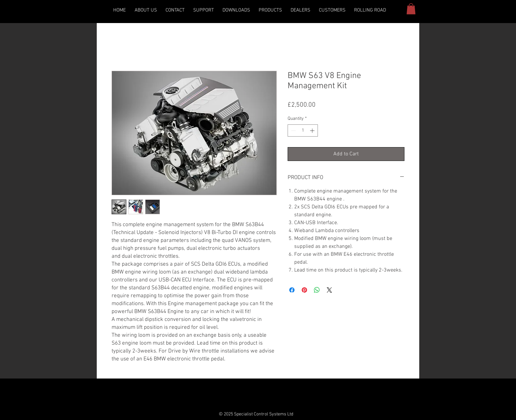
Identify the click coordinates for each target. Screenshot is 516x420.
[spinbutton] (303, 131)
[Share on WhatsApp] (317, 290)
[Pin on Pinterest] (304, 290)
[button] (236, 10)
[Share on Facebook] (292, 290)
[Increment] (313, 131)
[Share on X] (329, 290)
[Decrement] (293, 131)
